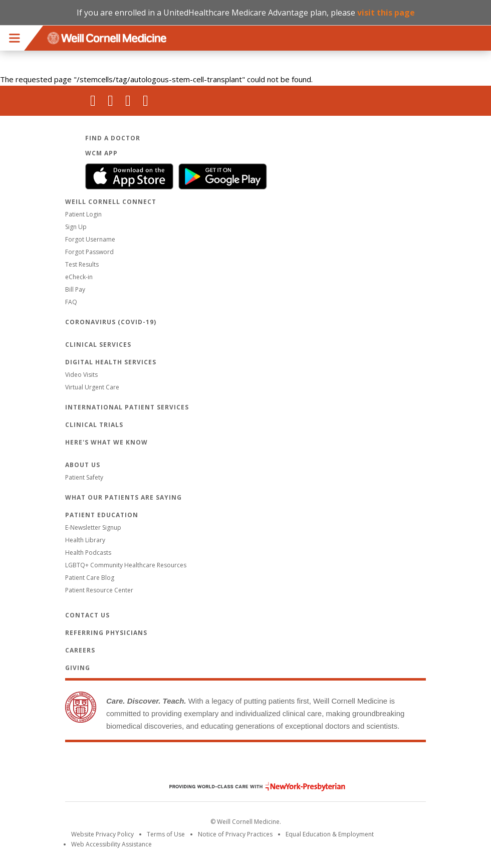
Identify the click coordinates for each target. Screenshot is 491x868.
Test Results (82, 264)
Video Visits (81, 375)
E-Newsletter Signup (93, 527)
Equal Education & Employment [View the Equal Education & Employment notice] (330, 834)
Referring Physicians (106, 633)
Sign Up (76, 227)
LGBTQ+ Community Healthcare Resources (126, 565)
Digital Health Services (111, 362)
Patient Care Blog (90, 578)
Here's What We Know (106, 442)
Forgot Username (90, 239)
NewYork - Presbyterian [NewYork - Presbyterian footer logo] (250, 787)
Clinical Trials (94, 425)
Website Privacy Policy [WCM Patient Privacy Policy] (102, 834)
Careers (80, 650)
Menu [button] (15, 38)
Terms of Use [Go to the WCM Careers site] (166, 834)
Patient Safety (84, 477)
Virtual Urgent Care (92, 387)
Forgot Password (89, 252)
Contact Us (87, 615)
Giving (78, 668)
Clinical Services (98, 345)
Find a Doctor (113, 138)
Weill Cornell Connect (111, 202)
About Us (83, 465)
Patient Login (83, 214)
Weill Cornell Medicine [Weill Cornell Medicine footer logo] (245, 765)
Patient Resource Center (99, 590)
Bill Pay (75, 289)
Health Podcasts (88, 553)
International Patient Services (127, 407)
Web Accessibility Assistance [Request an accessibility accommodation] (111, 844)
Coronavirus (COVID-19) (111, 322)
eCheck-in (79, 277)
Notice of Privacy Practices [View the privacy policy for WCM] (235, 834)
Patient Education (102, 515)
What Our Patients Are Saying (124, 497)
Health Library (85, 540)
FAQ (71, 302)
